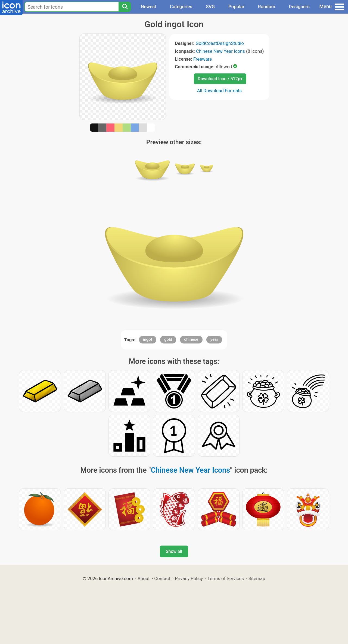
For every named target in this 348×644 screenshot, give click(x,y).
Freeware (203, 59)
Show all (174, 551)
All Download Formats (220, 91)
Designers (299, 7)
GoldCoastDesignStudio (220, 43)
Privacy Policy (189, 578)
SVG (210, 7)
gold (168, 339)
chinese (191, 339)
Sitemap (257, 578)
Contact (162, 578)
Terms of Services (226, 578)
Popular (236, 7)
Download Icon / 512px (220, 79)
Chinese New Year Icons (220, 51)
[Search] (125, 7)
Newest (148, 7)
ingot (148, 339)
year (214, 339)
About (144, 578)
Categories (181, 7)
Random (267, 7)
